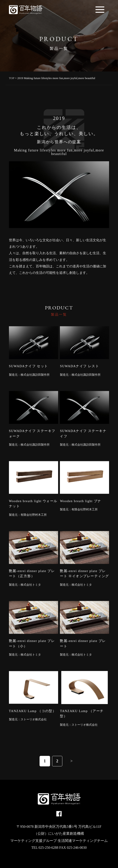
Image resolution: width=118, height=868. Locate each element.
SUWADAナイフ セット (28, 366)
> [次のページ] (72, 761)
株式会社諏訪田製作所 (35, 375)
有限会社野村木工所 (34, 515)
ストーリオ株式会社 (34, 719)
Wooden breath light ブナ (80, 501)
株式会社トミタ (31, 585)
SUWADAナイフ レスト (79, 366)
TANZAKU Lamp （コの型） (33, 711)
